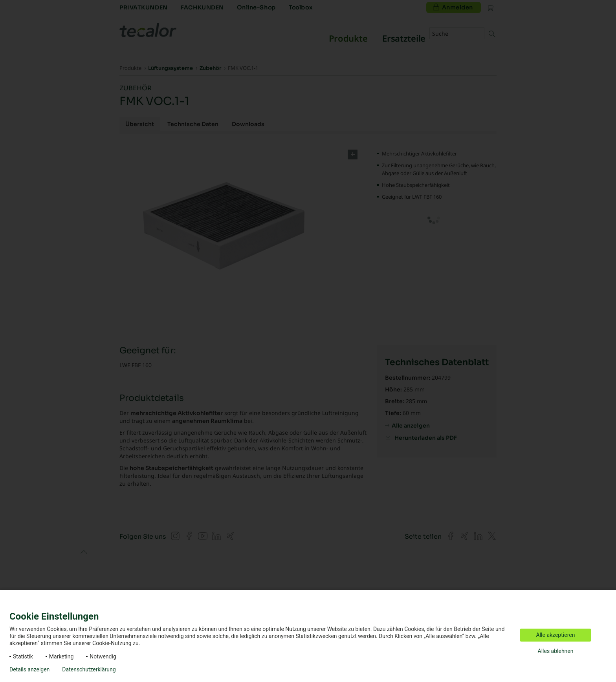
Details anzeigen (29, 669)
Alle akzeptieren (556, 635)
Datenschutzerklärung (89, 669)
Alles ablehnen (556, 651)
